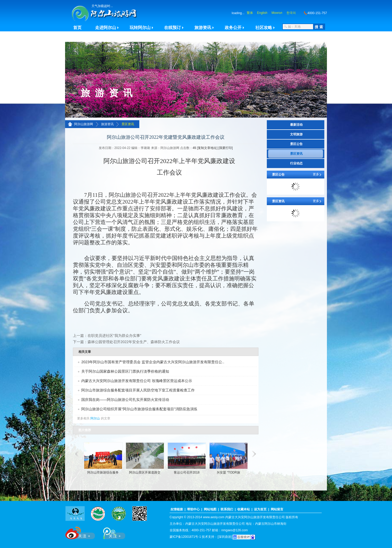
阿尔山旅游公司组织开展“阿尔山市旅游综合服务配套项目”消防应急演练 (139, 409)
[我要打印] (226, 148)
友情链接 (177, 509)
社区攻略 (264, 28)
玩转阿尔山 (140, 28)
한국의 (291, 13)
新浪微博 (81, 532)
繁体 (250, 13)
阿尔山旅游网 (84, 124)
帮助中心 (193, 509)
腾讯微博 (111, 532)
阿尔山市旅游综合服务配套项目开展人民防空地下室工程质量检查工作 (138, 390)
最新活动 (296, 125)
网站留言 (277, 509)
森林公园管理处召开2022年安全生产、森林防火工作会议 (134, 342)
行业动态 (296, 163)
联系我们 (227, 509)
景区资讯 (128, 124)
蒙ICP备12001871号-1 (185, 537)
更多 (316, 174)
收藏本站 (244, 509)
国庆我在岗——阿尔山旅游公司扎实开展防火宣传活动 (125, 400)
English (262, 13)
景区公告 (296, 144)
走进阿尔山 (106, 28)
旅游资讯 (203, 28)
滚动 (76, 454)
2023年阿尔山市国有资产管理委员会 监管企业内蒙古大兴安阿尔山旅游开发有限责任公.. (153, 362)
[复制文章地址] (207, 148)
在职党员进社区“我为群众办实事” (114, 336)
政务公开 (233, 28)
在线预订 (172, 28)
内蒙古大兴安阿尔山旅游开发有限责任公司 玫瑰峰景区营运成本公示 (137, 381)
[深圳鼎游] (225, 537)
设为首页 (260, 509)
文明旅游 (296, 134)
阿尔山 (95, 418)
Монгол (277, 13)
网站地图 (210, 509)
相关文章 (85, 352)
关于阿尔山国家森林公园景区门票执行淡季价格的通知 (125, 371)
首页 (77, 28)
